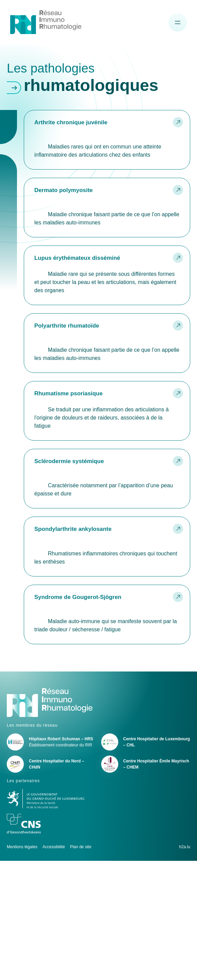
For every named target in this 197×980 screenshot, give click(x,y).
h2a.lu (185, 847)
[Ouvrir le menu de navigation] (178, 22)
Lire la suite (107, 139)
